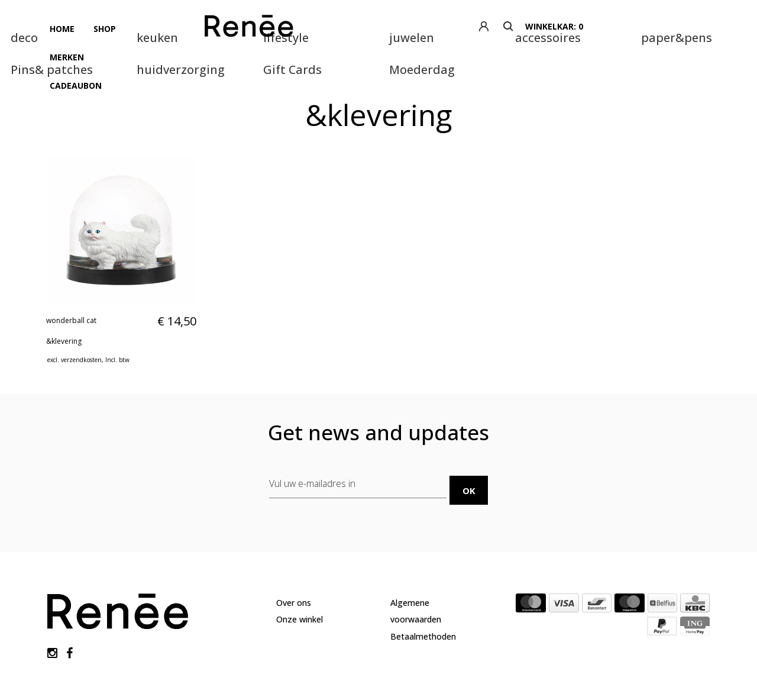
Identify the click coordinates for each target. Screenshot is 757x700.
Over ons (294, 557)
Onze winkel (300, 574)
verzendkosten (81, 319)
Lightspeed (216, 664)
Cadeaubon (198, 26)
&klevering (64, 300)
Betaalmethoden (423, 590)
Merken (140, 26)
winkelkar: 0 (684, 26)
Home (60, 26)
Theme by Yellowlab (282, 664)
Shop (98, 26)
